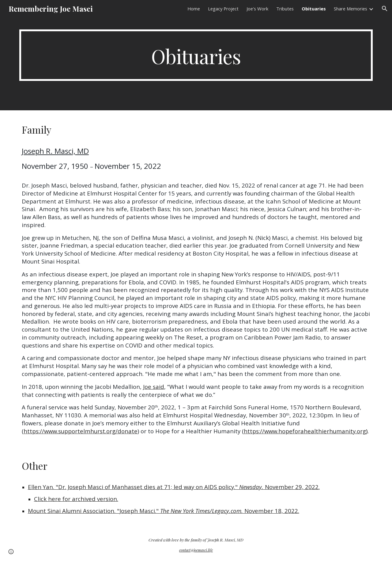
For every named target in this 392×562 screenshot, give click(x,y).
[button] (385, 9)
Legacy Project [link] (223, 9)
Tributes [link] (285, 9)
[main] (196, 55)
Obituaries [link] (314, 9)
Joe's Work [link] (257, 9)
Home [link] (194, 9)
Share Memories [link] (351, 9)
